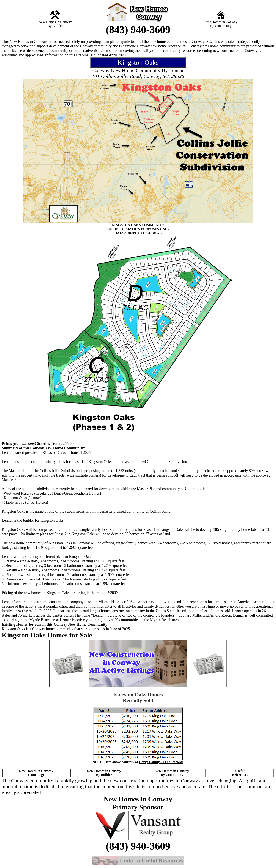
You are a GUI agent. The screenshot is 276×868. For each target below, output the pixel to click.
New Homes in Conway (55, 22)
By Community (221, 26)
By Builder (55, 26)
